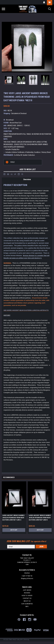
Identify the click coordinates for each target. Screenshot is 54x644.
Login (24, 576)
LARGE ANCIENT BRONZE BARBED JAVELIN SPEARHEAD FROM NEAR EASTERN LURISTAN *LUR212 (13, 518)
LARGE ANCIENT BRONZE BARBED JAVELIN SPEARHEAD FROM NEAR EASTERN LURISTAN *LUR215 (40, 518)
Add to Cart (14, 530)
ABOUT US (27, 601)
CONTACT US (27, 598)
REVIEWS (27, 593)
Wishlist (27, 573)
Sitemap (26, 640)
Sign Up (30, 576)
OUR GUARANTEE (27, 604)
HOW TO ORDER (27, 596)
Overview (27, 179)
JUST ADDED (27, 590)
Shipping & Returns (27, 579)
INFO (27, 607)
